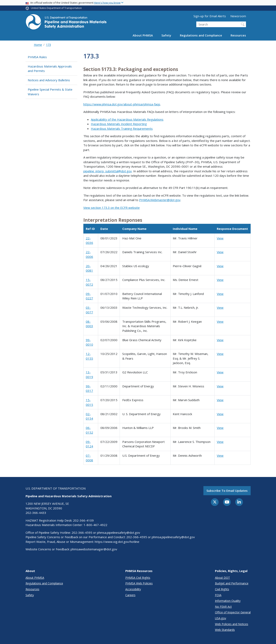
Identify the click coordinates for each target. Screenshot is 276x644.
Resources (238, 35)
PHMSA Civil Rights (138, 578)
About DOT (222, 578)
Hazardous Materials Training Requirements (122, 129)
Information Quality (228, 601)
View (220, 238)
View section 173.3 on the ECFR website (112, 208)
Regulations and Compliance (201, 35)
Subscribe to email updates (227, 491)
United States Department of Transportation (56, 8)
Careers (130, 595)
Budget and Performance (232, 583)
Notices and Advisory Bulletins (49, 80)
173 (48, 45)
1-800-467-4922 (95, 525)
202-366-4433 (36, 513)
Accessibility (133, 589)
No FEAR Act (223, 607)
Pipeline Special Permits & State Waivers (50, 92)
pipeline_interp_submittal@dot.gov (108, 171)
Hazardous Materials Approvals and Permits (50, 69)
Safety (166, 35)
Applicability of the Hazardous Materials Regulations (127, 119)
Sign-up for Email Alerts (210, 16)
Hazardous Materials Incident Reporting (119, 124)
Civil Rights (222, 589)
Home (38, 45)
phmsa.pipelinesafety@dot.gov (119, 533)
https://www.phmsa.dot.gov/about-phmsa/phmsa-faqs (122, 104)
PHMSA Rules (37, 57)
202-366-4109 (83, 520)
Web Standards (225, 630)
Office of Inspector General (233, 612)
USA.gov (221, 618)
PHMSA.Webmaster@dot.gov (160, 200)
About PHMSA (143, 35)
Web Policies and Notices (232, 624)
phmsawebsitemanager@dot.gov (94, 549)
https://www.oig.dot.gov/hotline (117, 542)
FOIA (218, 595)
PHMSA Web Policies (139, 583)
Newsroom (238, 16)
